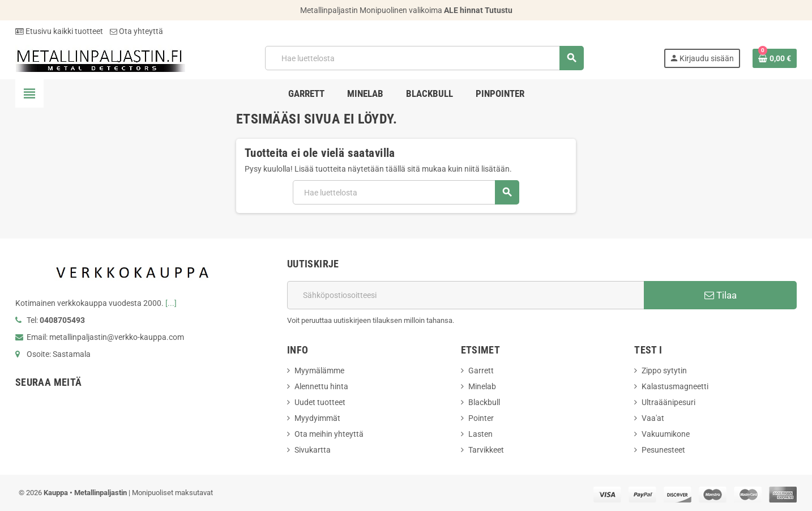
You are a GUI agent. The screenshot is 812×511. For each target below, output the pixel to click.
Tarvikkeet (486, 450)
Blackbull (484, 402)
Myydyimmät (317, 418)
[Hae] (424, 58)
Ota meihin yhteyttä (329, 434)
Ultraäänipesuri (668, 402)
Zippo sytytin (664, 371)
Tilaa (721, 295)
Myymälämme (319, 371)
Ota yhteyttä (136, 31)
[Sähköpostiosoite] (465, 295)
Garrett (481, 371)
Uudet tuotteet (320, 402)
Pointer (481, 418)
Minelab (482, 386)
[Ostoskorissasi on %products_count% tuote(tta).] (775, 58)
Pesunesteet (663, 450)
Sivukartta (313, 450)
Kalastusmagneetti (675, 386)
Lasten (480, 434)
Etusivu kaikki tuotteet (59, 31)
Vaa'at (653, 418)
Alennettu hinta (321, 386)
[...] (171, 303)
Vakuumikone (666, 434)
